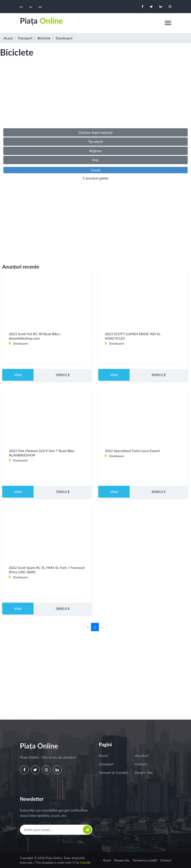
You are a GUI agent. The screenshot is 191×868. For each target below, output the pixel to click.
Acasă (8, 38)
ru (31, 7)
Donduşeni (64, 38)
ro (21, 7)
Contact (141, 764)
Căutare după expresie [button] (95, 132)
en (40, 7)
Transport (25, 38)
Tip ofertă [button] (95, 141)
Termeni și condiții (113, 772)
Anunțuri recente (21, 267)
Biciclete (44, 38)
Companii (106, 764)
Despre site (144, 772)
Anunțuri (142, 755)
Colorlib (85, 862)
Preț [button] (95, 160)
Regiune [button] (95, 151)
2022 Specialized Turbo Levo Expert (132, 454)
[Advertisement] (95, 97)
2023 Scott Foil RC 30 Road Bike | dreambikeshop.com (35, 340)
